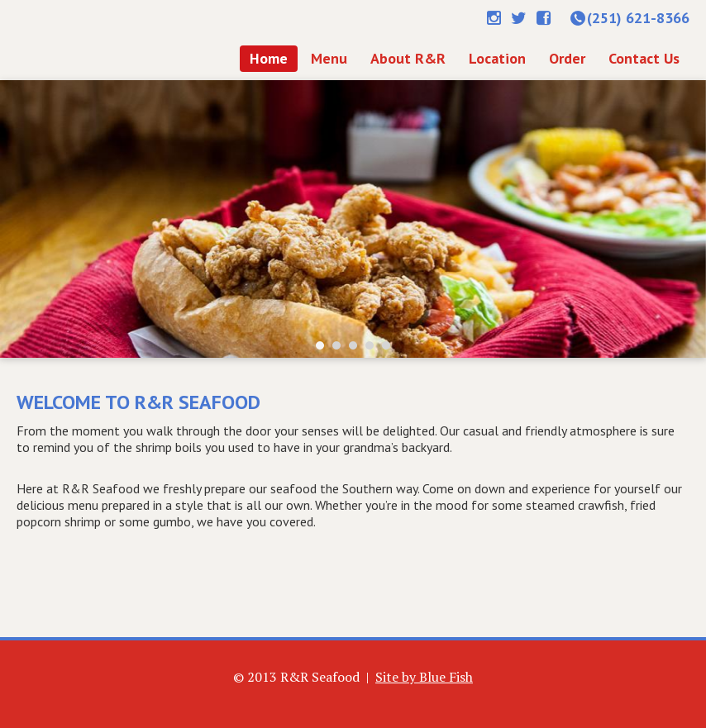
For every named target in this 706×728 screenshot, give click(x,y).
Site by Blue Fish (424, 677)
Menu (329, 58)
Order (567, 58)
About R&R (408, 58)
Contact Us (644, 58)
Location (497, 58)
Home (106, 39)
